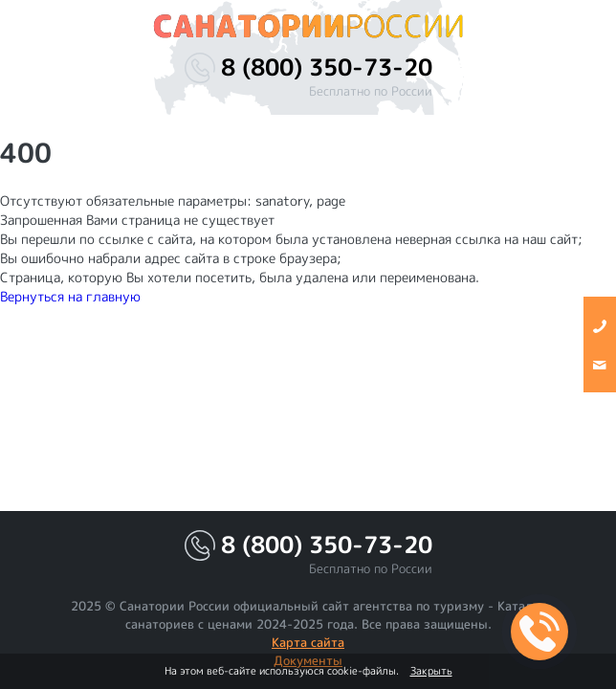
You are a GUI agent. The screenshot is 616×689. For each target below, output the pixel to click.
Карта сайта (308, 642)
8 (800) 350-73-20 (327, 67)
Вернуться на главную (70, 296)
